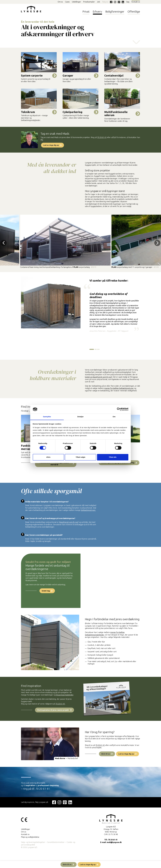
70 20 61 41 (102, 137)
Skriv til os (106, 754)
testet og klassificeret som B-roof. (99, 377)
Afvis (48, 457)
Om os (60, 2)
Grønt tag (46, 591)
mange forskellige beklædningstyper (119, 388)
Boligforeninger (115, 11)
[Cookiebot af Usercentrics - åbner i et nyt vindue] (119, 409)
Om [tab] (114, 417)
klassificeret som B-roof (69, 522)
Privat (86, 11)
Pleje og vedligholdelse (30, 837)
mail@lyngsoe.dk (114, 842)
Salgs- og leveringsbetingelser (33, 842)
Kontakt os (136, 2)
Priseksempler (89, 2)
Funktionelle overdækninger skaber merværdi (54, 464)
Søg (128, 2)
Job (99, 2)
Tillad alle (113, 457)
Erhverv (97, 11)
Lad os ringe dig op (51, 145)
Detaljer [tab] (80, 417)
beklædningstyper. (88, 510)
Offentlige (134, 11)
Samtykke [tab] (47, 417)
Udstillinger (76, 2)
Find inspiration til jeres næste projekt (53, 710)
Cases (67, 2)
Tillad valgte (80, 457)
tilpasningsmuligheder (65, 695)
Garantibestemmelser (56, 842)
